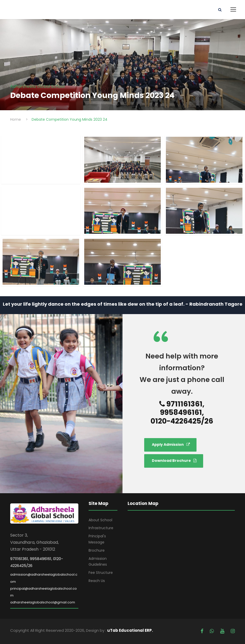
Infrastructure (101, 528)
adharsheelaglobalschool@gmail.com (43, 602)
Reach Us (97, 581)
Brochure (97, 550)
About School (100, 520)
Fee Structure (101, 573)
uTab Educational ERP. (130, 630)
